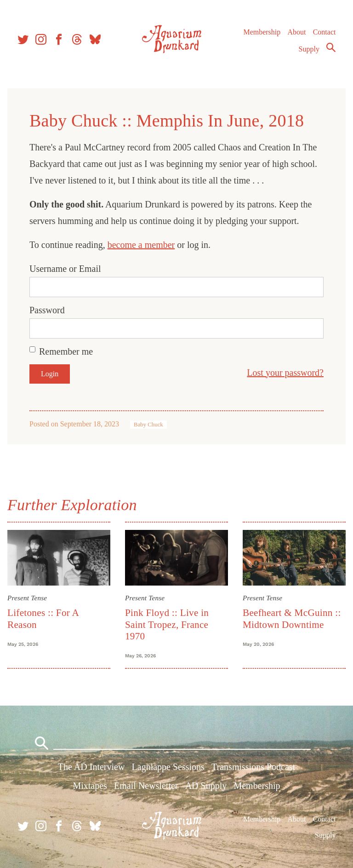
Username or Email (65, 269)
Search (331, 47)
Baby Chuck (148, 425)
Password (47, 310)
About (296, 32)
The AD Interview (91, 767)
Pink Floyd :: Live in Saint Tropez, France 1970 (167, 624)
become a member (141, 245)
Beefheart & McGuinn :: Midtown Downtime (292, 618)
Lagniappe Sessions (168, 767)
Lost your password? (285, 373)
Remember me (66, 351)
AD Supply (206, 786)
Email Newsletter (146, 786)
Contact (325, 32)
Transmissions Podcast (253, 767)
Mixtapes (90, 786)
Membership (262, 32)
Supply (309, 49)
